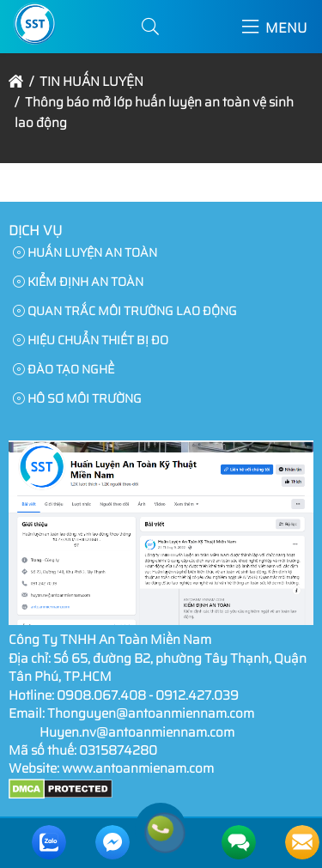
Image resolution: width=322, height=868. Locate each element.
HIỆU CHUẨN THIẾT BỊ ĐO (91, 340)
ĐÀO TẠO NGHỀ (64, 369)
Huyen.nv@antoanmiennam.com (137, 732)
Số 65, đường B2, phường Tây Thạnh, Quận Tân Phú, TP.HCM (158, 668)
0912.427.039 (197, 695)
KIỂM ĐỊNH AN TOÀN (78, 282)
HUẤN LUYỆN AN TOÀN (85, 252)
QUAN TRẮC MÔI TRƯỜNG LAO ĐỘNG (125, 311)
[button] (150, 27)
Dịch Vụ (35, 231)
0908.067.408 (101, 695)
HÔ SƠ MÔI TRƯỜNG (77, 398)
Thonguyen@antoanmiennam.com (151, 713)
